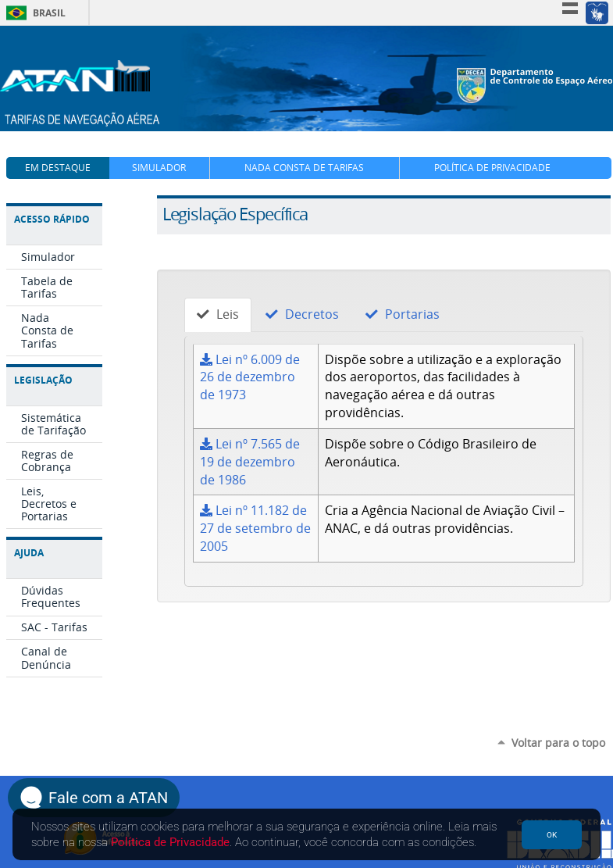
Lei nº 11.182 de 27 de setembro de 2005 (255, 528)
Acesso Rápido (52, 219)
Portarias (403, 314)
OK (552, 835)
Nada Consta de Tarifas (304, 168)
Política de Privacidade (492, 168)
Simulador (159, 168)
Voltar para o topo (558, 743)
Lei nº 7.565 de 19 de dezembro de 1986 (250, 462)
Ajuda (29, 553)
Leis (218, 314)
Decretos (302, 314)
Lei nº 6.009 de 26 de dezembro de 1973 (250, 377)
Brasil (33, 13)
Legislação (43, 380)
